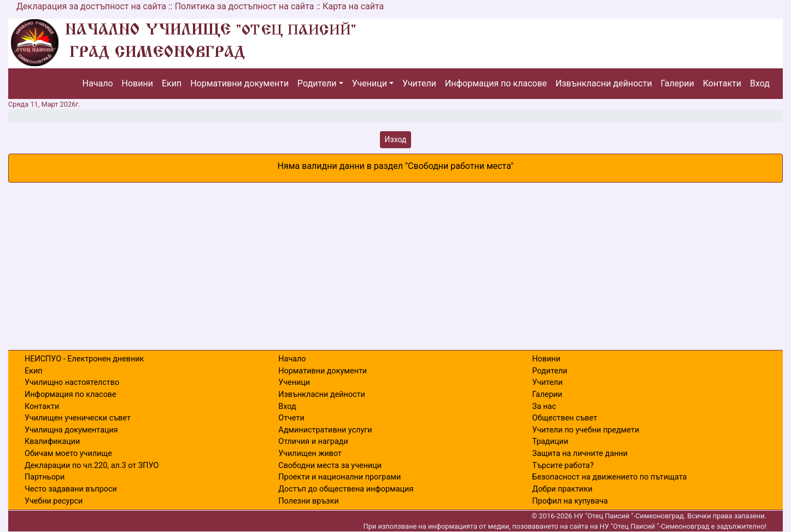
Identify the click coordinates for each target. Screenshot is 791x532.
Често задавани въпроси (71, 489)
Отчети (291, 418)
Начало (98, 83)
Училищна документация (71, 430)
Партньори (45, 477)
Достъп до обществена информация (346, 489)
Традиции (550, 442)
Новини (137, 83)
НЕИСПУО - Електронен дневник (84, 359)
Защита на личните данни (580, 454)
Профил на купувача (570, 501)
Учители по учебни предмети (586, 430)
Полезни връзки (308, 501)
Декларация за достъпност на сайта (91, 6)
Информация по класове (496, 83)
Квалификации (52, 442)
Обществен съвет (565, 418)
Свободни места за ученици (330, 466)
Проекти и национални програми (339, 477)
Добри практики (563, 489)
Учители (419, 83)
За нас (544, 407)
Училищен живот (310, 454)
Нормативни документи (239, 83)
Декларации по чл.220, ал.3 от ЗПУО (92, 466)
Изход (396, 139)
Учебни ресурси (54, 501)
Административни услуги (325, 430)
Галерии (678, 83)
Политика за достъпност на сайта (245, 6)
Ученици (370, 83)
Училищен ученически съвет (78, 418)
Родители (317, 83)
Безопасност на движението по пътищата (610, 477)
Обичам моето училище (68, 454)
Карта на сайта (353, 6)
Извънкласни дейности (603, 83)
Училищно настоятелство (72, 382)
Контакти (722, 83)
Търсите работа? (563, 466)
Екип (172, 83)
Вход (760, 83)
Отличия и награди (313, 442)
